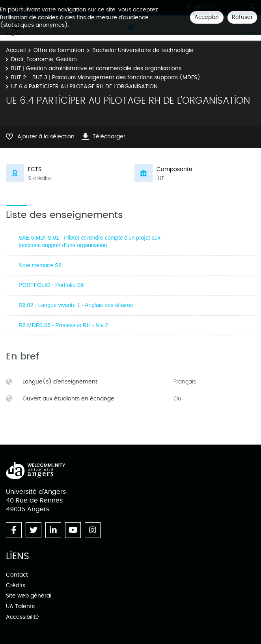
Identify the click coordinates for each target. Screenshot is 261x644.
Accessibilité (22, 617)
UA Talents (20, 606)
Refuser (242, 17)
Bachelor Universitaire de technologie (143, 50)
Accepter (207, 17)
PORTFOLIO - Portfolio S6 (51, 285)
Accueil (16, 50)
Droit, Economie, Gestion (44, 59)
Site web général (29, 596)
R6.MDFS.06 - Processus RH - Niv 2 (63, 325)
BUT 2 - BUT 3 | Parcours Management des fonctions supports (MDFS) (106, 77)
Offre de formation (59, 50)
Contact (17, 575)
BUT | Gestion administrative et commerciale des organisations (96, 68)
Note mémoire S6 (40, 265)
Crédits (16, 585)
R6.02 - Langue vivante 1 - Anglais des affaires (76, 305)
